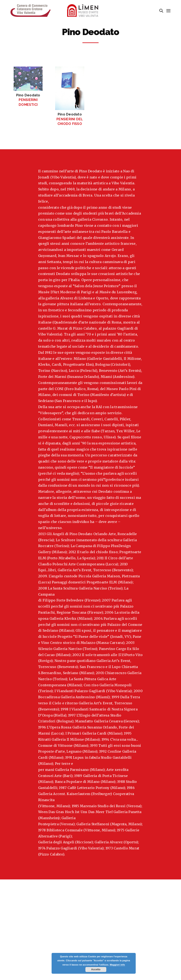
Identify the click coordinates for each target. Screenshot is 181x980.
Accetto (96, 970)
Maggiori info (117, 965)
